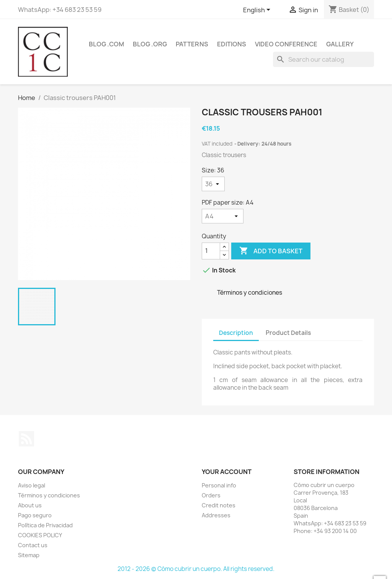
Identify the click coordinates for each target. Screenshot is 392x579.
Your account (227, 472)
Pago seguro (35, 515)
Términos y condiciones (49, 495)
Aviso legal (32, 485)
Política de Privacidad (45, 525)
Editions (232, 44)
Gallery (340, 44)
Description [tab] (236, 333)
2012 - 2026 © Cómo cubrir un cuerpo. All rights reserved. (196, 569)
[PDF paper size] (223, 216)
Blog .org (150, 44)
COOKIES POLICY (40, 535)
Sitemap (29, 555)
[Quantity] (211, 251)
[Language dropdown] (258, 10)
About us (30, 505)
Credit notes (219, 505)
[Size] (213, 184)
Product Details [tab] (288, 333)
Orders (211, 495)
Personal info (219, 485)
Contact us (33, 545)
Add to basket (271, 251)
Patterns (192, 44)
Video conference (286, 44)
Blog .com (106, 44)
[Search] (323, 59)
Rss (26, 439)
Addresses (216, 515)
